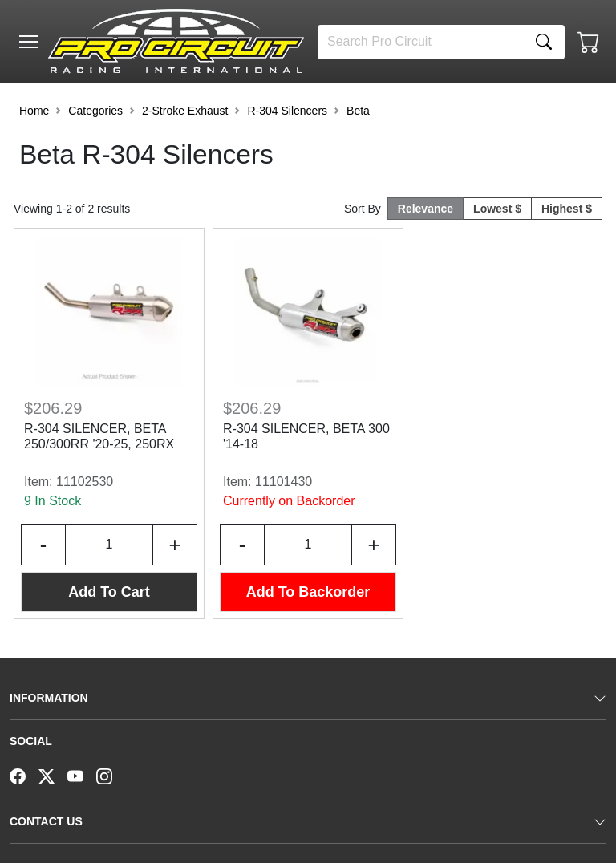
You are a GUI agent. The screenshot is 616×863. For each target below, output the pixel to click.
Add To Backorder (308, 592)
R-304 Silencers (287, 111)
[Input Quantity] (109, 545)
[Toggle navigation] (29, 42)
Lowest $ (497, 209)
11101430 (284, 482)
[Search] (421, 42)
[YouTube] (82, 775)
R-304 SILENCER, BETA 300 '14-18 (306, 436)
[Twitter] (53, 775)
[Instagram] (111, 775)
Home (34, 111)
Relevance (426, 209)
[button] (29, 42)
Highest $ (567, 209)
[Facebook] (24, 775)
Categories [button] (95, 111)
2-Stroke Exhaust (185, 111)
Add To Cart (109, 592)
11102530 (85, 482)
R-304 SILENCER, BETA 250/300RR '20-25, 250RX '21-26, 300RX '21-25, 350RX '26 (107, 438)
